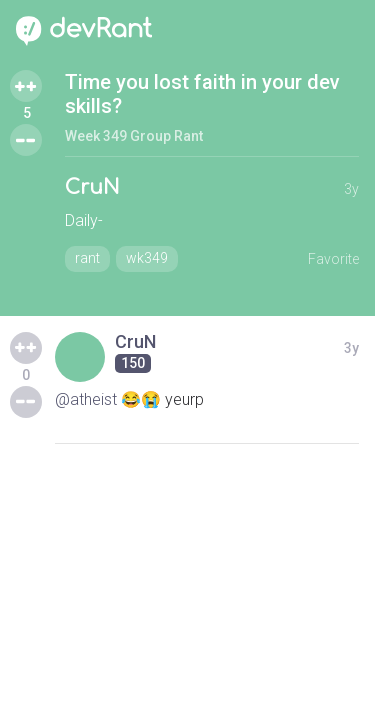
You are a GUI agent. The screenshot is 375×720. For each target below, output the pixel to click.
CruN (92, 187)
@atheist (86, 399)
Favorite (333, 259)
